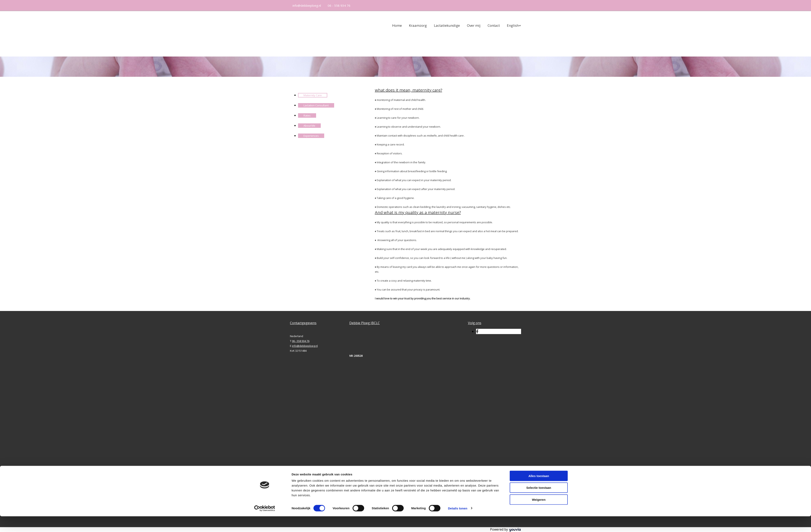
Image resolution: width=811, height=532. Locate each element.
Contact (494, 25)
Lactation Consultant (316, 105)
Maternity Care (313, 95)
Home (397, 25)
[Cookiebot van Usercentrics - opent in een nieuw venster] (265, 524)
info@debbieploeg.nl (307, 5)
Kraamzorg (418, 25)
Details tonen (458, 524)
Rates (307, 115)
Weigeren (539, 515)
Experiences (311, 136)
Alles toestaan (539, 492)
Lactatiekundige (447, 25)
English (513, 25)
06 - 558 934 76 (339, 5)
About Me (309, 126)
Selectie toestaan (539, 504)
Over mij (474, 25)
